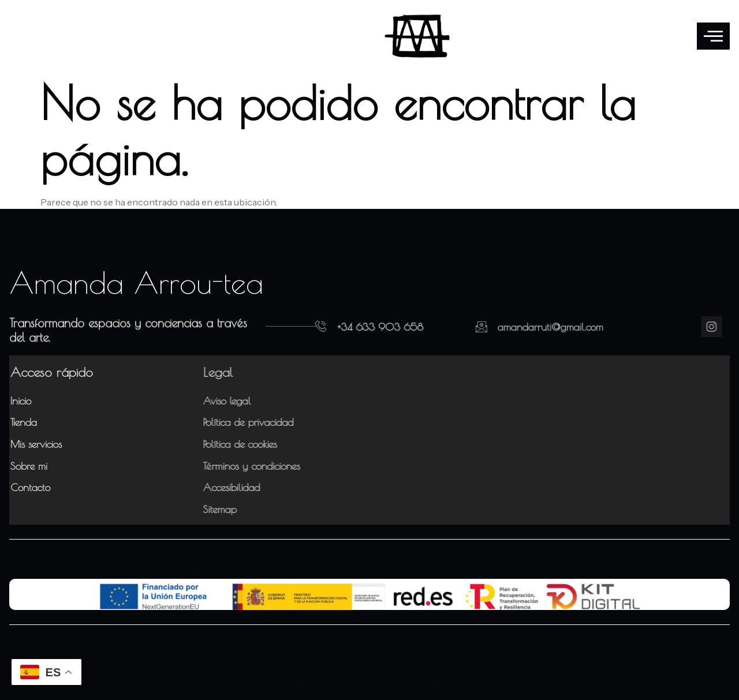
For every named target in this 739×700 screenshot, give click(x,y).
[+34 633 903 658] (299, 327)
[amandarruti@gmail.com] (447, 327)
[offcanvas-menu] (713, 36)
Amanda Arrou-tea (136, 282)
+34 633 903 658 (358, 327)
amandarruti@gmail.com (516, 327)
